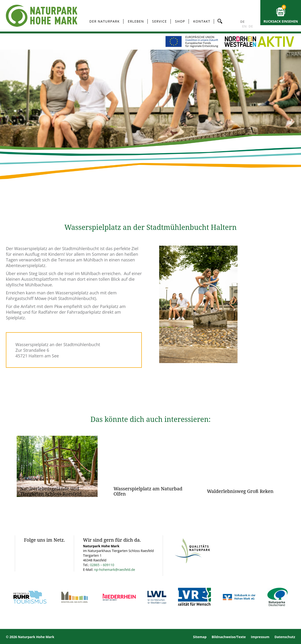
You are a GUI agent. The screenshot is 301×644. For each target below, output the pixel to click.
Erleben (136, 21)
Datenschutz (285, 637)
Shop (180, 21)
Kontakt (202, 21)
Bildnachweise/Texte (229, 637)
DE (242, 22)
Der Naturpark (105, 21)
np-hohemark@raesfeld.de (115, 570)
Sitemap (200, 637)
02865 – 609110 (102, 565)
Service (160, 21)
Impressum (260, 637)
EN (244, 26)
